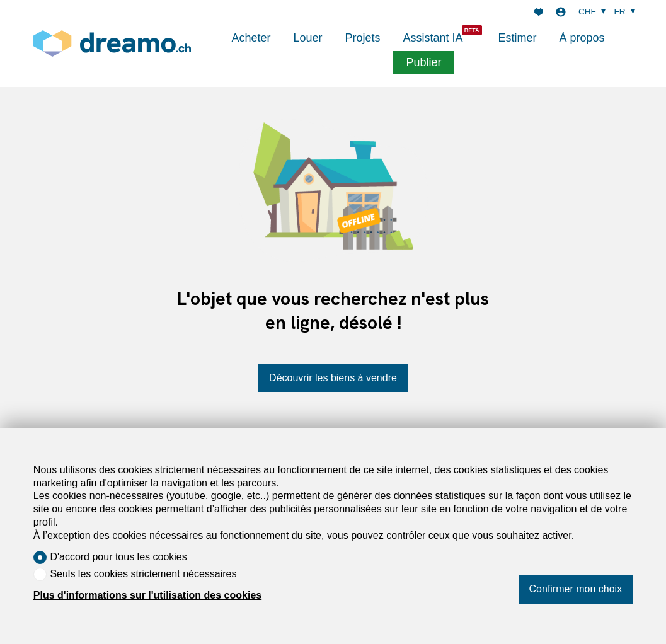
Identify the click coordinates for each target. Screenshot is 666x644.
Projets (362, 38)
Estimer (518, 38)
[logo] (112, 43)
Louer (307, 38)
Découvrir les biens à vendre (333, 378)
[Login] (561, 12)
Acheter (251, 38)
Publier (423, 62)
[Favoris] (539, 12)
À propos (582, 38)
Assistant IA (433, 38)
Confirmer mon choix (576, 589)
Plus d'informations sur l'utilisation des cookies (147, 595)
